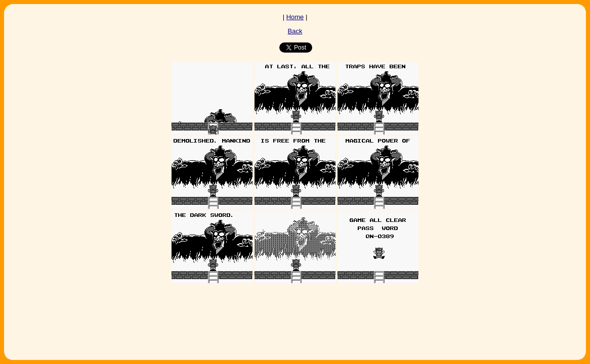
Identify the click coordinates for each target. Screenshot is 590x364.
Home (295, 17)
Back (295, 31)
